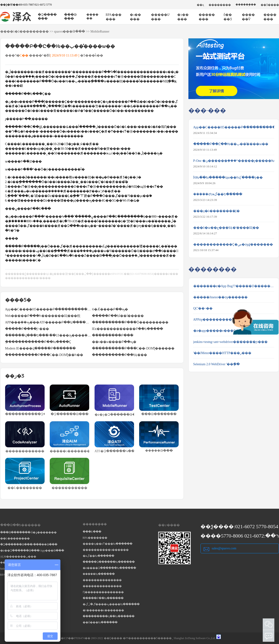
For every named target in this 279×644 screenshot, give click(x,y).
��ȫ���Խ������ (100, 622)
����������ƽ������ (106, 550)
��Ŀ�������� (15, 538)
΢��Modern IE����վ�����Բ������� (40, 348)
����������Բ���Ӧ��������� (130, 322)
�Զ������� (47, 17)
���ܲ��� (92, 17)
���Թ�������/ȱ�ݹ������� (28, 532)
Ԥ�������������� (103, 592)
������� (270, 17)
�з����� (135, 17)
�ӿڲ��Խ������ (98, 556)
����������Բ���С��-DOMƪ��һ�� (44, 355)
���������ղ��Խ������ (109, 616)
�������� (220, 5)
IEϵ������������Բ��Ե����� (128, 329)
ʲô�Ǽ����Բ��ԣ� (110, 309)
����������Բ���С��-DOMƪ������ (133, 348)
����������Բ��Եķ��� (120, 355)
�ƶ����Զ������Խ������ (109, 568)
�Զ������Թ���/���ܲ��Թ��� (29, 544)
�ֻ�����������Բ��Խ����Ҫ (38, 342)
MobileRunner (100, 32)
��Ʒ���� (270, 5)
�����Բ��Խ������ (103, 598)
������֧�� (246, 5)
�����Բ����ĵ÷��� (27, 329)
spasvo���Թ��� (69, 32)
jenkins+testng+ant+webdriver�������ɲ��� (230, 342)
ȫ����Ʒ (228, 17)
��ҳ (200, 5)
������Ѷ (248, 17)
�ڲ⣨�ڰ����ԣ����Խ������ (111, 604)
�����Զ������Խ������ (109, 562)
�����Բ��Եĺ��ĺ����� (118, 316)
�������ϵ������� (103, 610)
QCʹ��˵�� (203, 308)
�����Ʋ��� (160, 17)
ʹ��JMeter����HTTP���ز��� (222, 353)
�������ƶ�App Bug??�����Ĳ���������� (234, 286)
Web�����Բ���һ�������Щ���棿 (43, 316)
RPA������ (114, 17)
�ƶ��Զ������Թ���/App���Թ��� (32, 551)
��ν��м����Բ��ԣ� (114, 342)
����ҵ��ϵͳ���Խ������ (108, 544)
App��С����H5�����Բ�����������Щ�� (49, 309)
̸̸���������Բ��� (113, 335)
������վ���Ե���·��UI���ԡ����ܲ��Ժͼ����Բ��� (49, 335)
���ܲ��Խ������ (99, 574)
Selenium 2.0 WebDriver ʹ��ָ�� (217, 364)
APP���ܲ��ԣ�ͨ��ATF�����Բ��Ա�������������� (49, 322)
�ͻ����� (183, 17)
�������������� (102, 580)
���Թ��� (70, 17)
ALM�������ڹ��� (18, 557)
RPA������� (95, 538)
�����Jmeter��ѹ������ (220, 297)
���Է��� (92, 532)
